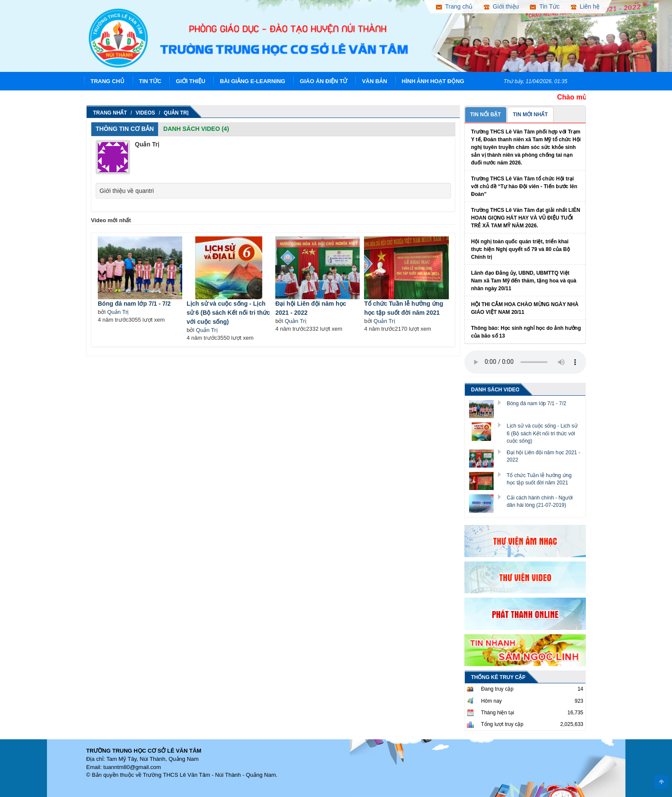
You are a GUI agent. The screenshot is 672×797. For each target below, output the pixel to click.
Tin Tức (150, 81)
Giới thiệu (190, 81)
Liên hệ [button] (585, 6)
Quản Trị (176, 113)
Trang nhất (110, 113)
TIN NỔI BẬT (486, 115)
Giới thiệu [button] (501, 6)
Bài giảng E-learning (252, 81)
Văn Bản (375, 81)
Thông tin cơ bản (125, 129)
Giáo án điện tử (324, 81)
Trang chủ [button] (454, 6)
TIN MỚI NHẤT (530, 115)
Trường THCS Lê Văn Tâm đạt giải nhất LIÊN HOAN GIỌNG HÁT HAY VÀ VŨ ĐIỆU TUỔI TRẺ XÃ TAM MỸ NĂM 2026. (526, 218)
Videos (145, 113)
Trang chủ (107, 81)
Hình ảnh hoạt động (433, 81)
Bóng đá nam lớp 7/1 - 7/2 (134, 304)
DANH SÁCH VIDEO (496, 390)
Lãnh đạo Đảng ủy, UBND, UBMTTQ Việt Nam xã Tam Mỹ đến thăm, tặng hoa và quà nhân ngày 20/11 (524, 281)
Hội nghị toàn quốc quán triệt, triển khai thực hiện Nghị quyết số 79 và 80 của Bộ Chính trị (521, 249)
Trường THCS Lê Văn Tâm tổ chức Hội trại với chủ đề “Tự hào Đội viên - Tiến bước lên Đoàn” (524, 186)
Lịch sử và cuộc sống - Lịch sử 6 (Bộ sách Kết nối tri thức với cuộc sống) (228, 313)
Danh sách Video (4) (196, 129)
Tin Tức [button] (545, 6)
